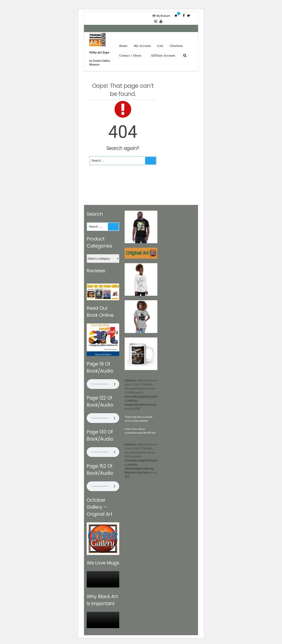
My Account (163, 16)
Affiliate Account (165, 55)
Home (123, 46)
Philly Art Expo (99, 53)
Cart (160, 46)
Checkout (176, 46)
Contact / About (132, 55)
